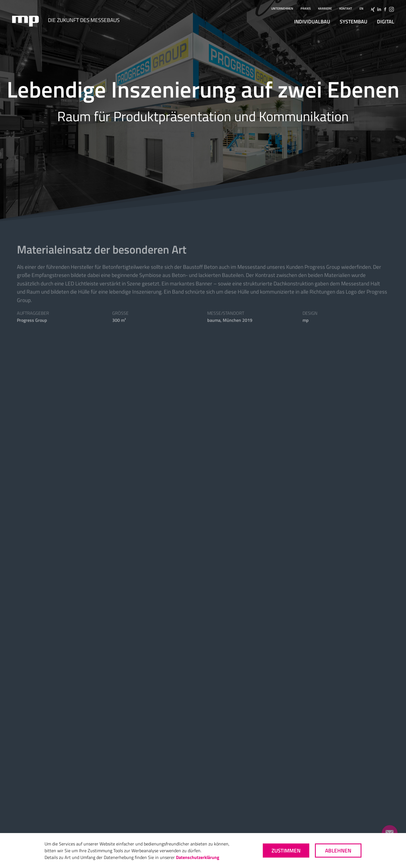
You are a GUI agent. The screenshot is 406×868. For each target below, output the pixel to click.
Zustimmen (286, 850)
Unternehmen (282, 8)
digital (386, 22)
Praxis (306, 8)
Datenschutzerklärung (198, 857)
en (361, 8)
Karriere (325, 8)
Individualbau (312, 22)
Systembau (354, 22)
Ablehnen (338, 850)
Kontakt (346, 8)
